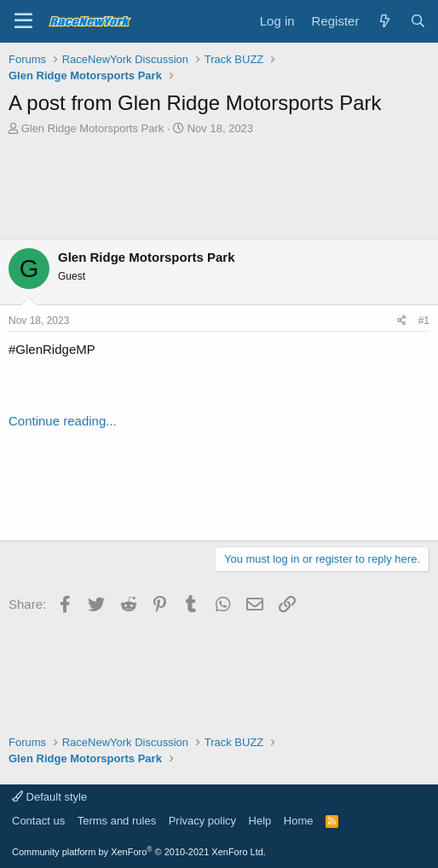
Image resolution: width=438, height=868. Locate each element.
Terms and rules (117, 821)
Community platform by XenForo (139, 852)
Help (260, 821)
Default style (49, 797)
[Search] (418, 21)
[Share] (402, 321)
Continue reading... (63, 421)
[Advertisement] (219, 188)
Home (299, 821)
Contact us (38, 821)
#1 (424, 321)
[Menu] (23, 21)
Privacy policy (202, 821)
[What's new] (384, 21)
